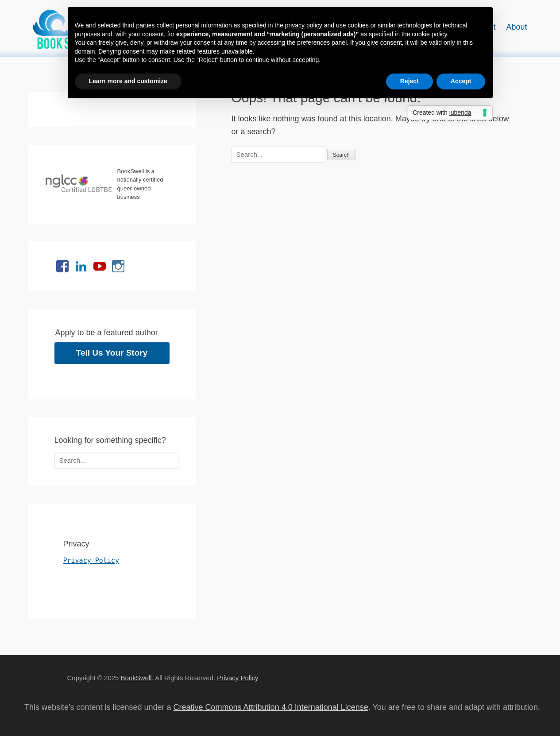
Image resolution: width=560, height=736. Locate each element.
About (516, 27)
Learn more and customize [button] (128, 81)
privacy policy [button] (304, 25)
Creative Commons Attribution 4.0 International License (271, 707)
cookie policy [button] (429, 34)
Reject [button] (409, 81)
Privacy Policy (91, 561)
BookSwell (136, 678)
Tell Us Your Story (112, 353)
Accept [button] (461, 81)
